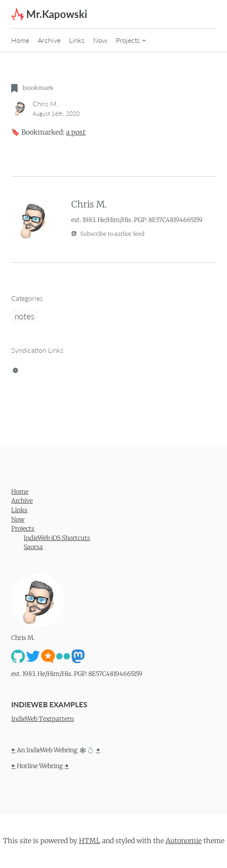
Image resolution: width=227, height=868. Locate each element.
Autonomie (184, 841)
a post (76, 132)
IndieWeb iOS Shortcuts (57, 538)
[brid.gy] (15, 369)
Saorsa (33, 547)
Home (20, 40)
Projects (128, 40)
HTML (90, 841)
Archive (49, 40)
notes (24, 316)
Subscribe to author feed (108, 233)
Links (77, 40)
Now (100, 40)
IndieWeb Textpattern (42, 719)
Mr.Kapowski (57, 14)
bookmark (32, 87)
